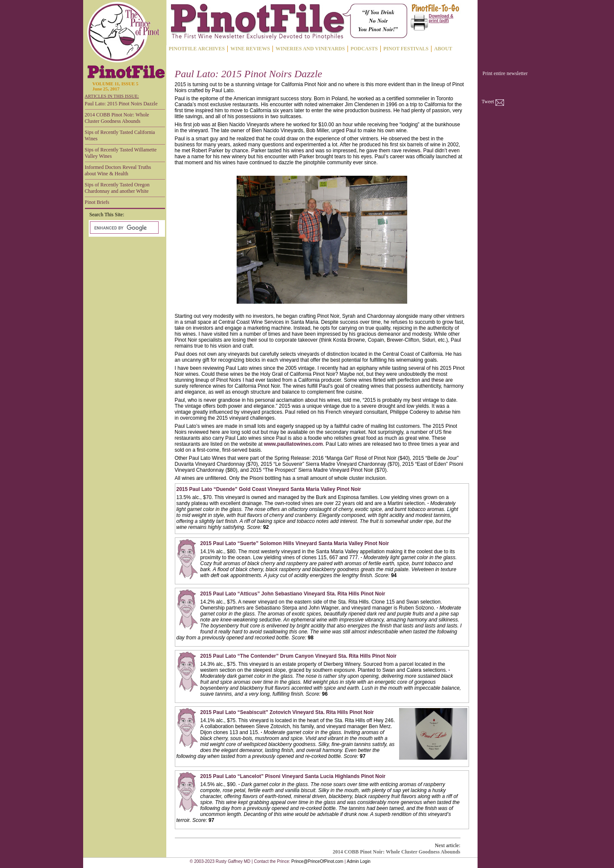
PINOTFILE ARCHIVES (197, 49)
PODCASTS (364, 49)
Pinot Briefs (97, 202)
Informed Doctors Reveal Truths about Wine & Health (118, 170)
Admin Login (359, 861)
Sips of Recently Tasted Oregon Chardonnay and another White (117, 188)
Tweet (488, 102)
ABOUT (443, 49)
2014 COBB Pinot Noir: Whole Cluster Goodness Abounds (117, 118)
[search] (123, 228)
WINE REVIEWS (250, 49)
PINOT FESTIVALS (406, 49)
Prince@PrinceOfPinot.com (317, 861)
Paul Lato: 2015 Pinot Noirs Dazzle (121, 104)
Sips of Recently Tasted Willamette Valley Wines (121, 153)
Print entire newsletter (505, 73)
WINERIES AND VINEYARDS (310, 49)
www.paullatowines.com (293, 444)
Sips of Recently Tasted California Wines (120, 135)
